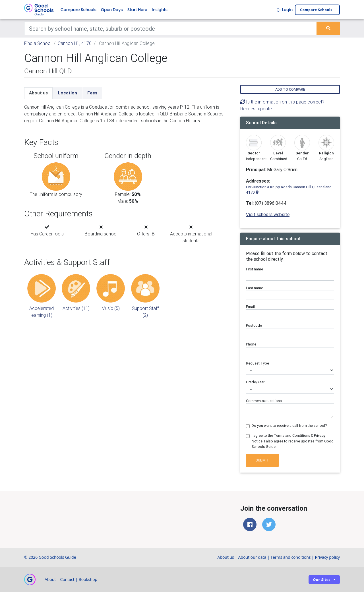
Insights (160, 10)
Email (250, 307)
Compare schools (316, 10)
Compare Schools (78, 10)
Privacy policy (327, 557)
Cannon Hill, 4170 (75, 43)
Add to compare (290, 89)
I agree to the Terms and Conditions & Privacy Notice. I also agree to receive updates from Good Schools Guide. (293, 441)
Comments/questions (264, 401)
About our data (252, 557)
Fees (92, 93)
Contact (67, 579)
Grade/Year (255, 382)
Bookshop (88, 579)
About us (38, 93)
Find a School (38, 43)
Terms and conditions (290, 557)
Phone (251, 344)
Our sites (322, 580)
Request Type (258, 363)
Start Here (137, 10)
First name (255, 269)
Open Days (112, 10)
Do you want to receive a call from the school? (289, 426)
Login (285, 10)
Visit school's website (268, 214)
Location (68, 93)
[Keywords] (170, 28)
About (50, 579)
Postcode (254, 325)
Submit (262, 460)
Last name (255, 288)
